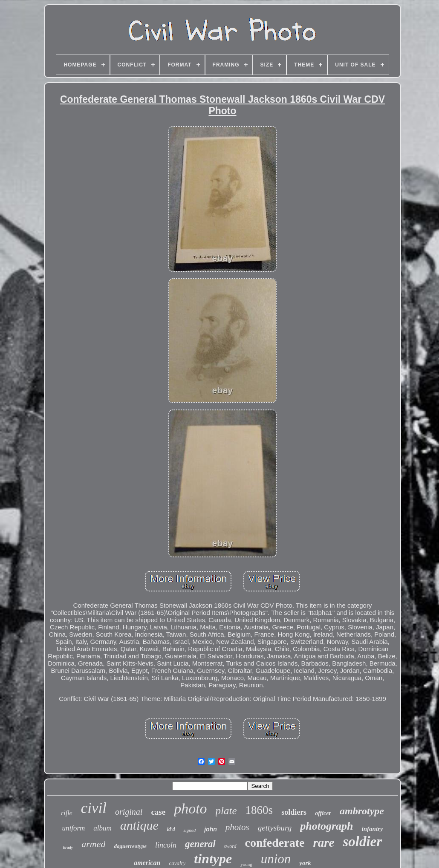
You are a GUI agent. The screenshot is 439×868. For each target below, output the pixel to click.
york (305, 863)
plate (226, 811)
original (129, 812)
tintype (213, 859)
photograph (326, 826)
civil (94, 808)
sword (230, 846)
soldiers (294, 812)
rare (323, 842)
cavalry (177, 863)
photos (237, 827)
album (103, 828)
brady (68, 847)
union (276, 859)
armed (93, 844)
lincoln (166, 845)
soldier (362, 842)
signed (189, 830)
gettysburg (275, 828)
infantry (373, 829)
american (147, 863)
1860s (259, 810)
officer (323, 813)
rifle (67, 813)
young (246, 864)
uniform (73, 828)
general (200, 844)
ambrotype (362, 811)
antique (139, 825)
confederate (275, 843)
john (211, 829)
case (158, 812)
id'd (171, 829)
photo (190, 809)
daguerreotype (130, 846)
